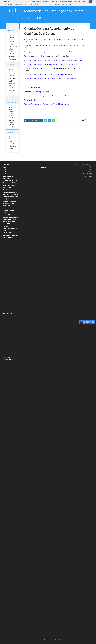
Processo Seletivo (8, 359)
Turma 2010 (40, 196)
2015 (22, 490)
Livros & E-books (7, 311)
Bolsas (5, 208)
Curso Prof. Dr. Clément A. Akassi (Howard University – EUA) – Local (10, 197)
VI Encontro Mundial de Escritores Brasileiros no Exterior (26, 304)
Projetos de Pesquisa (9, 279)
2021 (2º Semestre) (8, 352)
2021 (22, 206)
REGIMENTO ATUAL (8, 286)
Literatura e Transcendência (27, 275)
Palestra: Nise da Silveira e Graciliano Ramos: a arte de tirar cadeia (28, 442)
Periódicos (6, 308)
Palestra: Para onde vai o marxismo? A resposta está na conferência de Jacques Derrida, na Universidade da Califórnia (28, 503)
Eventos (22, 165)
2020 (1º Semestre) (8, 350)
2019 (22, 209)
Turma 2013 (40, 189)
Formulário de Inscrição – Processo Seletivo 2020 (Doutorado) (10, 367)
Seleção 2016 (7, 401)
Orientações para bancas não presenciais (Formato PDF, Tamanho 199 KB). (50, 52)
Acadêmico (6, 174)
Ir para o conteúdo (8, 4)
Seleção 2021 (7, 379)
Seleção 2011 (7, 416)
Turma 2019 (40, 174)
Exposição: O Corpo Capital (27, 402)
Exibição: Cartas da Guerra (27, 317)
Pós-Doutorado (7, 304)
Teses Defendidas (8, 272)
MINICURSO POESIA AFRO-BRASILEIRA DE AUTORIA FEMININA (27, 285)
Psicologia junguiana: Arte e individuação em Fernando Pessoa (27, 331)
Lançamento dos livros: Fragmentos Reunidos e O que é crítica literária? (28, 466)
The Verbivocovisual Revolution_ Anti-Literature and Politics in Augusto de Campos (28, 297)
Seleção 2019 (7, 394)
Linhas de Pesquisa (8, 210)
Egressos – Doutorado (9, 201)
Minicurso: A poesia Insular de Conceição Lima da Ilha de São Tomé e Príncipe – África (28, 368)
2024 (4, 172)
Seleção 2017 (7, 399)
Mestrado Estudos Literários (44, 170)
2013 (22, 625)
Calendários (6, 323)
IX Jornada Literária (25, 309)
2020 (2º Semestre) (8, 355)
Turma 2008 (40, 201)
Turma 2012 (40, 192)
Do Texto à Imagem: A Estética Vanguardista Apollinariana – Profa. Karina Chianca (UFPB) (28, 243)
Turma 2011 (40, 194)
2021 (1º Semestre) (8, 165)
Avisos (39, 165)
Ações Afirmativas (8, 176)
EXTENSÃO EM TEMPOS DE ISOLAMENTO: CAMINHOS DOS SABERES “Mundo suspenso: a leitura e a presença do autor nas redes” (28, 182)
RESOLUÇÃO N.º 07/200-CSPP (11, 284)
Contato (5, 190)
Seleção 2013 (7, 411)
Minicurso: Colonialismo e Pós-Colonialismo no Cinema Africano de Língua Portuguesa (28, 615)
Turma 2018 (40, 177)
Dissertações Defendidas (9, 269)
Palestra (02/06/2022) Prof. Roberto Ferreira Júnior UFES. (9, 222)
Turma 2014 (40, 187)
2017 (22, 361)
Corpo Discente (41, 167)
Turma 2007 (40, 204)
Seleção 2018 (7, 396)
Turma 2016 (40, 182)
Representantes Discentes (10, 345)
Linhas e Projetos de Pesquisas (11, 277)
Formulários (6, 357)
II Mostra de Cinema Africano (27, 574)
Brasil (8, 2)
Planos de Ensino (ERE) (9, 262)
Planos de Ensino (8, 330)
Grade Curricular (7, 252)
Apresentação (7, 179)
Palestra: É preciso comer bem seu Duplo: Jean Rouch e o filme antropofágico (28, 520)
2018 (22, 312)
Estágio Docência (8, 242)
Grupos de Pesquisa (9, 203)
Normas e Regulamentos (9, 282)
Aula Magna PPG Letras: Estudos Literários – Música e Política (28, 214)
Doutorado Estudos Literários (44, 209)
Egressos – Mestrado (42, 248)
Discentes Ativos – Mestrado (44, 206)
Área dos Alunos (8, 313)
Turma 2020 (40, 172)
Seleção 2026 (7, 391)
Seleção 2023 (7, 386)
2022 (4, 167)
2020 (22, 167)
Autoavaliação (7, 188)
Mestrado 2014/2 (8, 406)
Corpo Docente (7, 245)
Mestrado (6, 257)
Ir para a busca (28, 4)
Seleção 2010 (7, 418)
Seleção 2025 (7, 233)
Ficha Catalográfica (31, 100)
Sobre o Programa (8, 238)
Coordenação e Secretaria (10, 235)
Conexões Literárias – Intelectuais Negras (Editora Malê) (27, 172)
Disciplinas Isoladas (8, 335)
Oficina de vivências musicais (27, 363)
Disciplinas (6, 240)
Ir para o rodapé (38, 4)
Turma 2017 (40, 179)
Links (4, 213)
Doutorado (6, 255)
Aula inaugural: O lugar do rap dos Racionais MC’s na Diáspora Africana (28, 454)
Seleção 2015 (7, 403)
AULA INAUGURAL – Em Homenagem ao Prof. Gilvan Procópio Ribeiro (10, 183)
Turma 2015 (40, 184)
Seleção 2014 (7, 408)
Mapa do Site (58, 4)
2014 (22, 554)
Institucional (6, 206)
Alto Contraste (66, 4)
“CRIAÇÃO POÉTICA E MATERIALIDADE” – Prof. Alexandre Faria (26, 197)
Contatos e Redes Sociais (10, 192)
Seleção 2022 (7, 381)
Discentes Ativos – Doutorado (44, 245)
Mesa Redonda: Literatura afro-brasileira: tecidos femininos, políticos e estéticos (28, 385)
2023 (4, 169)
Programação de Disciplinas (10, 328)
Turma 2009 (40, 199)
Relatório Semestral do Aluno (10, 343)
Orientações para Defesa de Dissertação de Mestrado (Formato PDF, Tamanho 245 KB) (53, 60)
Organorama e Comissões (10, 217)
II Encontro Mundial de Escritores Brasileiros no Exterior (26, 569)
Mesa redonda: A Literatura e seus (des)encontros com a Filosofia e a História (27, 513)
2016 (22, 437)
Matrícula (6, 325)
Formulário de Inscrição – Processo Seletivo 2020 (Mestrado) (10, 374)
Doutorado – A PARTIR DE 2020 (11, 250)
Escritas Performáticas (26, 314)
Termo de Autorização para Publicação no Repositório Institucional (47, 104)
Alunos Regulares (8, 333)
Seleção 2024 (7, 389)
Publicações (7, 306)
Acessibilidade (74, 4)
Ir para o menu (18, 4)
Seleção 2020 (7, 362)
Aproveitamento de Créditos (10, 321)
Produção (6, 226)
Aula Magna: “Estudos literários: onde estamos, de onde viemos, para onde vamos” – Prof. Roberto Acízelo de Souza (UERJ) (28, 224)
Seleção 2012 (7, 413)
